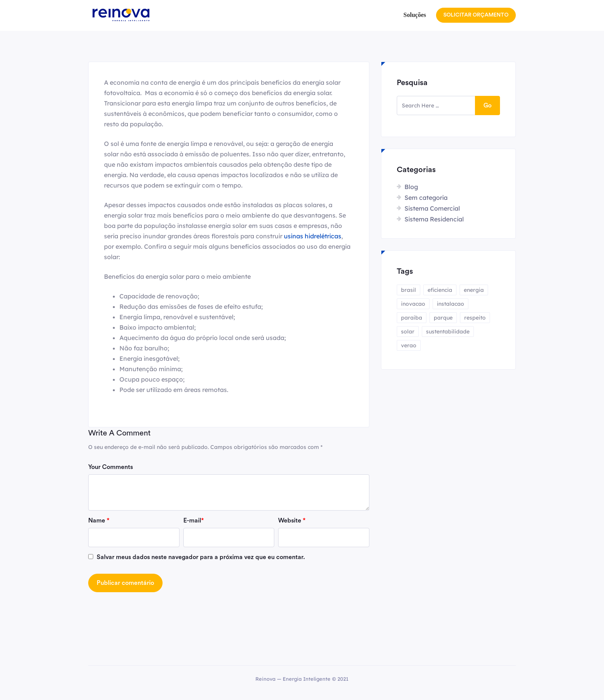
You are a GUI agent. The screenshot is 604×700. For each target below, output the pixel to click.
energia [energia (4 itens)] (474, 290)
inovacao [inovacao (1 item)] (413, 304)
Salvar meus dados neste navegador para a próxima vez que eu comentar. (201, 557)
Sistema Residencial (434, 219)
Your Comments (111, 467)
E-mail (194, 521)
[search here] (436, 106)
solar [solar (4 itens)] (408, 332)
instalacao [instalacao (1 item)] (450, 304)
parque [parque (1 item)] (443, 318)
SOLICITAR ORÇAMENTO (476, 15)
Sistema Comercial (432, 208)
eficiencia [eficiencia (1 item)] (440, 290)
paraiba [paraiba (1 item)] (412, 318)
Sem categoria (426, 198)
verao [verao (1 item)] (409, 345)
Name (99, 521)
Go (487, 106)
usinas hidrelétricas (313, 236)
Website (292, 521)
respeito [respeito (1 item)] (475, 318)
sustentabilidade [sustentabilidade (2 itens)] (448, 332)
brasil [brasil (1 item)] (409, 290)
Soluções (415, 15)
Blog (411, 187)
